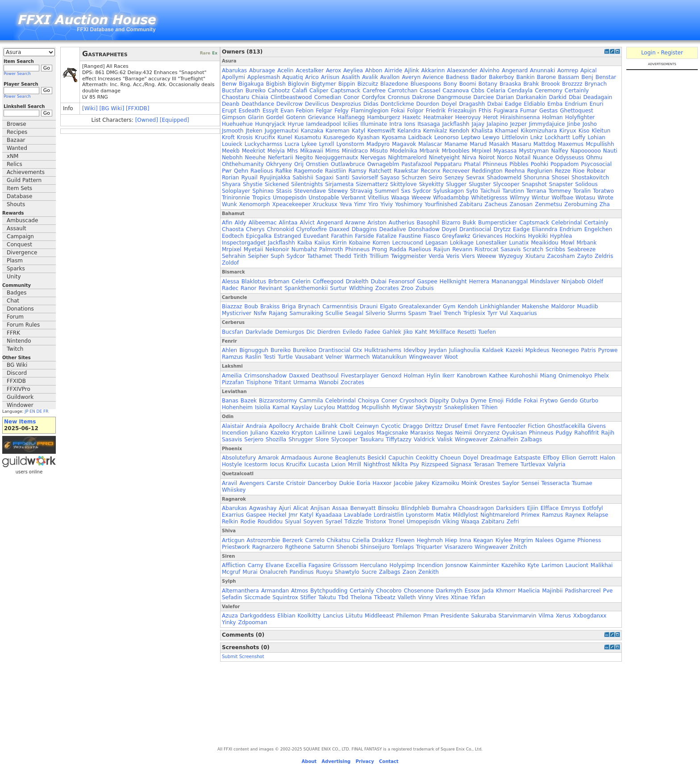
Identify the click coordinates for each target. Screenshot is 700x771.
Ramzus (232, 357)
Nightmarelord (407, 158)
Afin (227, 223)
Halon (608, 458)
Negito (304, 158)
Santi (343, 178)
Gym (449, 307)
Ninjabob (573, 282)
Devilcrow (290, 104)
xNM (12, 156)
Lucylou (325, 407)
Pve (608, 591)
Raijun (442, 249)
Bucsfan (233, 91)
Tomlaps (403, 547)
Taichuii (490, 191)
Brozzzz (572, 84)
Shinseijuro (375, 547)
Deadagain (598, 97)
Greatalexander (420, 307)
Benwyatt (363, 508)
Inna (465, 540)
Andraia (256, 426)
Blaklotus (254, 282)
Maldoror (563, 307)
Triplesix (474, 313)
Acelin (285, 70)
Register (672, 53)
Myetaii (254, 249)
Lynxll (326, 144)
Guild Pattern (24, 180)
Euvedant (316, 236)
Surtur (338, 288)
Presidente (455, 616)
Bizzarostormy (278, 401)
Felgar (324, 111)
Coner (389, 401)
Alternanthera (240, 591)
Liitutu (354, 616)
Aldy (240, 223)
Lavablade (358, 515)
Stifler (308, 597)
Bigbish (276, 84)
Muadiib (587, 307)
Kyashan (368, 137)
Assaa (340, 508)
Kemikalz (435, 131)
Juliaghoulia (465, 350)
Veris (452, 256)
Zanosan (521, 204)
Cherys (255, 229)
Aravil (229, 483)
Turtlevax (533, 464)
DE (40, 411)
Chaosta (233, 229)
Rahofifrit (586, 433)
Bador (478, 77)
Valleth (406, 597)
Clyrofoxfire (312, 229)
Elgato (388, 307)
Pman (431, 616)
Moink (470, 483)
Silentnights (307, 184)
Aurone (323, 458)
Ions (410, 124)
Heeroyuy (468, 117)
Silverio (375, 313)
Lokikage (462, 243)
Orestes (490, 483)
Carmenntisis (340, 307)
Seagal (354, 313)
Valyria (556, 464)
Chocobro (389, 591)
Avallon (390, 77)
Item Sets (19, 188)
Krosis (245, 137)
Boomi (468, 84)
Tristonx (376, 522)
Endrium (576, 104)
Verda (436, 256)
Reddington (487, 171)
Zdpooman (252, 622)
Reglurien (540, 171)
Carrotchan (403, 91)
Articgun (233, 540)
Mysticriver (237, 313)
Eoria (364, 483)
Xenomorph (255, 204)
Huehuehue (237, 124)
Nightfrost (377, 464)
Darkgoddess (258, 616)
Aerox (333, 70)
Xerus (563, 616)
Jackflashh (456, 124)
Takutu (327, 597)
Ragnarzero (268, 547)
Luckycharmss (264, 144)
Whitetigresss (489, 198)
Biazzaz (232, 307)
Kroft (228, 137)
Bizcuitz (367, 84)
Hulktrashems (383, 350)
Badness (457, 77)
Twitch (15, 349)
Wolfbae (562, 198)
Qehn (241, 171)
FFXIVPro (19, 389)
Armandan (275, 591)
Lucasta (319, 464)
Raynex (575, 515)
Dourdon (427, 104)
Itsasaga (429, 124)
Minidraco (354, 151)
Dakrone (423, 97)
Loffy (579, 137)
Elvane (275, 565)
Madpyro (378, 144)
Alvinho (490, 70)
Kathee (498, 376)
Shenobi (348, 547)
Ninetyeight (445, 158)
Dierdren (329, 332)
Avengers (252, 483)
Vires (442, 597)
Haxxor (382, 483)
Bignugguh (254, 350)
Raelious (262, 171)
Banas (230, 401)
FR (46, 411)
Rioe (579, 171)
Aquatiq (292, 77)
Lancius (333, 616)
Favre (488, 426)
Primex (530, 515)
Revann (462, 249)
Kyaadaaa (329, 515)
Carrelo (315, 540)
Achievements (26, 172)
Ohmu (594, 158)
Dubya (460, 401)
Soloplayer (236, 191)
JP (26, 411)
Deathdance (258, 104)
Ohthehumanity (243, 164)
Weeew (421, 198)
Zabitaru (471, 204)
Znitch (518, 547)
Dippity (439, 401)
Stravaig (361, 191)
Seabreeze (581, 249)
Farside (365, 236)
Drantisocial (475, 229)
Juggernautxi (282, 131)
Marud (478, 144)
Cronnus (398, 97)
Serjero (254, 439)
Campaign (20, 236)
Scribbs (555, 249)
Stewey (338, 191)
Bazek (249, 401)
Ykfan (477, 597)
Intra (396, 124)
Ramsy (357, 171)
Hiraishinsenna (520, 117)
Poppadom (565, 164)
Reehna (515, 171)
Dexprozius (346, 104)
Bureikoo (304, 350)
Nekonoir (277, 249)
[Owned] (147, 120)
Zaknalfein (504, 439)
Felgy (342, 111)
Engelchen (598, 229)
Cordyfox (373, 97)
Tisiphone (259, 382)
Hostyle (232, 464)
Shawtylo (347, 572)
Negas (445, 433)
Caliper (319, 91)
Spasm (417, 313)
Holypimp (402, 565)
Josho (590, 124)
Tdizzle (354, 522)
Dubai (378, 282)
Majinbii (552, 591)
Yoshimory (409, 204)
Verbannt (353, 198)
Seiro (435, 178)
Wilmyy (520, 198)
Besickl (377, 458)
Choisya (369, 401)
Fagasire (320, 565)
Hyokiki (538, 236)
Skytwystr (429, 407)
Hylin (433, 376)
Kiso (584, 131)
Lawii (345, 433)
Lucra (292, 144)
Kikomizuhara (539, 131)
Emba (555, 104)
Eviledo (352, 332)
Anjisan (320, 508)
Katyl (358, 131)
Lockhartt (557, 137)
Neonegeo (565, 350)
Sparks (16, 269)
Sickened (277, 184)
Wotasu (585, 198)
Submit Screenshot (243, 657)
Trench (452, 313)
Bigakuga (251, 84)
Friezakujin (462, 111)
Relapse (598, 515)
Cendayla (520, 91)
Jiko (408, 332)
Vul (504, 313)
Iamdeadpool (323, 124)
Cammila (311, 401)
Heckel (277, 515)
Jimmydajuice (547, 124)
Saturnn (323, 547)
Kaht (421, 332)
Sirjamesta (339, 184)
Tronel (396, 522)
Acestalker (309, 70)
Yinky (229, 622)
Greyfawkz (456, 236)
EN (32, 411)
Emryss (571, 508)
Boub (251, 307)
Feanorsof (402, 282)
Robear (596, 171)
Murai (250, 572)
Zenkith (429, 572)
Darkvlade (259, 332)
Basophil (428, 223)
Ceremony (549, 91)
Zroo (407, 288)
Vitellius (378, 198)
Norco (505, 158)
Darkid (558, 97)
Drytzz (502, 229)
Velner (334, 357)
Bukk (469, 223)
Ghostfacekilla (566, 426)
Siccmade (257, 597)
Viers (468, 256)
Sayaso (390, 178)
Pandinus (302, 572)
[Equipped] (175, 120)
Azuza (230, 616)
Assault (17, 228)
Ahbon (374, 70)
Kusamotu (308, 137)
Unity (14, 277)
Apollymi (233, 77)
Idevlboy (415, 350)
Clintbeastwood (291, 97)
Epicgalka (259, 236)
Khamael (507, 131)
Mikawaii (312, 151)
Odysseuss (570, 158)
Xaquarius (523, 313)
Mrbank (430, 151)
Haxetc (412, 117)
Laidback (420, 137)
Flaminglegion (370, 111)
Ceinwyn (367, 426)
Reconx (430, 171)
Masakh (499, 144)
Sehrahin (234, 256)
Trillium (379, 256)
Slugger (456, 184)
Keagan (483, 540)
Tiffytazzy (398, 439)
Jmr (293, 515)
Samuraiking (306, 313)
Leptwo (470, 137)
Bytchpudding (329, 591)
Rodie (248, 522)
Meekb (231, 151)
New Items (20, 422)
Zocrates (387, 288)
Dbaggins (365, 229)
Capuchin (401, 458)
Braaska (510, 84)
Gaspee (427, 282)
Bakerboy (501, 77)
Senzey (454, 178)
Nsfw (260, 313)
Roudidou (270, 522)
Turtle (285, 357)
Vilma (546, 616)
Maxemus (571, 144)
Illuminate (374, 124)
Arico (312, 77)
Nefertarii (281, 158)
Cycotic (391, 426)
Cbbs (478, 91)
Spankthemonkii (306, 288)
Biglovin (299, 84)
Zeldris (604, 256)
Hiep (451, 540)
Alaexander (462, 70)
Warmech (357, 357)
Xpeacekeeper (292, 204)
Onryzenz (487, 433)
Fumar (529, 111)
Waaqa (400, 198)
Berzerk (292, 540)
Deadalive (392, 229)
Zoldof (230, 263)
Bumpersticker (498, 223)
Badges (17, 293)
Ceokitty (427, 458)
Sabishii (303, 178)
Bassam (569, 77)
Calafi (300, 91)
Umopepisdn (290, 198)
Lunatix (519, 243)
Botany (488, 84)
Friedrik (436, 111)
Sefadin (232, 597)
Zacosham (561, 256)
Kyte (533, 565)
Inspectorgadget (244, 243)
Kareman (337, 131)
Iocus (277, 464)
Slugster (480, 184)
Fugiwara (506, 111)
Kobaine (360, 243)
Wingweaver (425, 357)
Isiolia (263, 407)
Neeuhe (255, 158)
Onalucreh (274, 572)
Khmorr (506, 591)
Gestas (548, 111)
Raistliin (335, 171)
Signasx (461, 464)
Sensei (530, 483)
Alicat (301, 508)
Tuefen (487, 332)
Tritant (283, 382)
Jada (488, 591)
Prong (379, 249)
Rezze (563, 171)
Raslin (253, 357)
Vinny (425, 597)
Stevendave (310, 191)
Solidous (586, 184)
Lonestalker (491, 243)
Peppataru (448, 164)
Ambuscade (22, 220)
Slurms (397, 313)
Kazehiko (513, 565)
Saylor (511, 483)
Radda (398, 249)
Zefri (513, 522)
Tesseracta (555, 483)
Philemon (408, 616)
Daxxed (339, 229)
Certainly (577, 91)
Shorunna (537, 178)
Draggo (413, 426)
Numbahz (304, 249)
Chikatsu (338, 540)
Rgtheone (298, 547)
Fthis (485, 111)
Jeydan (438, 350)
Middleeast (379, 616)
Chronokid (281, 229)
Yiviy (387, 204)
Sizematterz (372, 184)
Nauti (610, 151)
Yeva (346, 204)
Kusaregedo (339, 137)
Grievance (322, 117)
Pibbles (519, 164)
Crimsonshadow (266, 376)
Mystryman (534, 151)
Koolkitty (309, 616)
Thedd (343, 256)
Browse (17, 124)
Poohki (540, 164)
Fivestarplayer (360, 376)
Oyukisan (514, 433)
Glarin (256, 117)
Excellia (296, 565)
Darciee (483, 97)
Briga (289, 307)
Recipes (17, 132)
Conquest (19, 245)
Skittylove (404, 184)
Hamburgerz (383, 117)
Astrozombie (264, 540)
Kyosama (394, 137)
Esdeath (249, 111)
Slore (322, 439)
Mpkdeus (537, 350)
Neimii (463, 433)
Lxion (338, 464)
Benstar (606, 77)
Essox (472, 591)
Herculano (373, 565)
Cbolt (347, 426)
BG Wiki (17, 365)
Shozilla (276, 439)
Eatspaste (527, 458)
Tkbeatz (385, 597)
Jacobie (403, 483)
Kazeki (515, 350)
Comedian (328, 97)
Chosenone (419, 591)
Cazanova (456, 91)
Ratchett (380, 171)
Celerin (301, 282)
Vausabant (309, 357)
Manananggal (510, 282)
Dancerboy (322, 483)
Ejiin (532, 508)
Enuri (597, 104)
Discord (17, 373)
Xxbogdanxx (590, 616)
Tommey (560, 191)
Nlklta (400, 464)
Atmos (300, 591)
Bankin (525, 77)
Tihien (489, 407)
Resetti (467, 332)
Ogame (566, 540)
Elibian (286, 616)
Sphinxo (263, 191)
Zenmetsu (548, 204)
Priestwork (236, 547)
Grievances (487, 236)
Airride (393, 70)
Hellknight (453, 282)
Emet (472, 426)
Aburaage (262, 70)
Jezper (519, 124)
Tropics (261, 198)
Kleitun (601, 131)
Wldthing (361, 288)
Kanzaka (312, 131)
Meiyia (276, 151)
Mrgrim (523, 540)
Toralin (582, 191)
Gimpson (234, 117)
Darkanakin (531, 97)
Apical (588, 70)
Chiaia (260, 97)
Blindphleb (415, 508)
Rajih (608, 433)
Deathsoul (325, 376)
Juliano (259, 433)
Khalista (482, 131)
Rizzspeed (435, 464)
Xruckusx (325, 204)
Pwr (227, 171)
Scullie (334, 313)
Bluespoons (426, 84)
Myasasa (505, 151)
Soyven (313, 522)
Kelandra (409, 131)
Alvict (307, 223)
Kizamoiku (445, 483)
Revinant (270, 288)
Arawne (355, 223)
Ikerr (448, 376)
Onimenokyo (575, 376)
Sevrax (475, 178)
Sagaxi (325, 178)
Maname (456, 144)
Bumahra (444, 508)
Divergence (22, 253)
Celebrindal (567, 223)
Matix (443, 515)
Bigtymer (324, 84)
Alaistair (233, 426)
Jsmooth (233, 131)
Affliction (234, 565)
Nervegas (373, 158)
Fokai (398, 111)
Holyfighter (580, 117)
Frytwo (549, 401)
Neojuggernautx (337, 158)
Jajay (478, 124)
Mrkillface (442, 332)
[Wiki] (90, 108)
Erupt (229, 111)
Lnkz (537, 137)
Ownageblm (383, 164)
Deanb (231, 104)
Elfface (550, 508)
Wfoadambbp (451, 198)
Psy (414, 464)
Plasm (15, 261)
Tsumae (582, 483)
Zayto (585, 256)
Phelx (602, 376)
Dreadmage (496, 458)
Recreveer (456, 171)
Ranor (248, 288)
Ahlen (229, 350)
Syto (472, 191)
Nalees (544, 540)
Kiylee (504, 540)
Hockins (515, 236)
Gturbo (589, 401)
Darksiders (510, 508)
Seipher (258, 256)
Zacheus (496, 204)
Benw (229, 84)
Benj (587, 77)
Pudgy (564, 433)
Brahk (531, 84)
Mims (333, 151)
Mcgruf (231, 572)
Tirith (360, 256)
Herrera (479, 282)
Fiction (536, 426)
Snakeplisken (462, 407)
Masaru (521, 144)
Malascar (430, 144)
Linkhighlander (500, 307)
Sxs (406, 191)
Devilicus (317, 104)
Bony (450, 84)
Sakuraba (483, 616)
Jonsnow (457, 565)
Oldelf (595, 282)
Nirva (469, 158)
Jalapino (497, 124)
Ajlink (412, 70)
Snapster (561, 184)
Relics (15, 164)
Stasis (284, 191)
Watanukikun (389, 357)
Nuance (543, 158)
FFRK (13, 333)
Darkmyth (449, 591)
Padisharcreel (583, 591)
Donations (20, 309)
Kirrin (340, 243)
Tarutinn (513, 191)
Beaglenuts (350, 458)
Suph (277, 256)
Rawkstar (406, 171)
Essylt (270, 111)
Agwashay (263, 508)
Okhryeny (279, 164)
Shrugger (301, 439)
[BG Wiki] (112, 108)
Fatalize (387, 236)
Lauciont (577, 565)
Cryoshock (414, 401)
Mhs (292, 151)
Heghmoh (430, 540)
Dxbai (495, 104)
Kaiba (305, 243)
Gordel (275, 117)
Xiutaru (535, 256)
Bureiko (256, 91)
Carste (275, 483)
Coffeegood (328, 282)
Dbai (575, 97)
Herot (490, 117)
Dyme (478, 401)
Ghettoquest (577, 111)
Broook (550, 84)
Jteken (254, 131)
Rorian (230, 178)
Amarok (268, 458)
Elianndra (545, 229)
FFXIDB (16, 381)
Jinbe (573, 124)
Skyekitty (431, 184)
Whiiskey (234, 490)
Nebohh (232, 158)
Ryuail (249, 178)
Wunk (229, 204)
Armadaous (296, 458)
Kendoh (459, 131)
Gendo (569, 401)
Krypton (302, 433)
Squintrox (285, 597)
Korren (381, 243)
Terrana (536, 191)
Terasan (484, 464)
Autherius (402, 223)
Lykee (309, 144)
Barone (547, 77)
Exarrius (233, 515)
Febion (305, 111)
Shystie (253, 184)
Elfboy (551, 458)
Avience (433, 77)
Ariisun (330, 77)
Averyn (411, 77)
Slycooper (506, 184)
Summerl (387, 191)
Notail (523, 158)
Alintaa (288, 223)
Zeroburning (581, 204)
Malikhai (602, 565)
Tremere (507, 464)
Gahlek (392, 332)
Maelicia (529, 591)
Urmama (305, 382)
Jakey (422, 483)
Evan (287, 111)
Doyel (449, 104)
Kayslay (302, 407)
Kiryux (568, 131)
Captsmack (345, 91)
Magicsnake (392, 433)
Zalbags (531, 439)
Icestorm (256, 464)
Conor (351, 97)
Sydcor (422, 191)
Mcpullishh (600, 144)
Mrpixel (482, 151)
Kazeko (280, 433)
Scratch (533, 249)
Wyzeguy (511, 256)
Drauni (369, 307)
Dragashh (472, 104)
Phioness (589, 540)
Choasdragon (476, 508)
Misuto (379, 151)
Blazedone (394, 84)
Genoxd (391, 376)
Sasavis (510, 249)
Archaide (308, 426)
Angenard (515, 70)
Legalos (364, 433)
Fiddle (514, 401)
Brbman (279, 282)
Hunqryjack (270, 124)
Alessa (231, 282)
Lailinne (326, 433)
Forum (15, 317)
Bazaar (16, 140)
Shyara (231, 184)
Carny (256, 565)
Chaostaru (236, 97)
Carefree (374, 91)
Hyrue (296, 124)
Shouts (16, 204)
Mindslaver (544, 282)
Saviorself (365, 178)
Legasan (437, 243)
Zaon (410, 572)
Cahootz (279, 91)
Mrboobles (455, 151)
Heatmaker (438, 117)
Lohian (596, 137)
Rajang (278, 313)
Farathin (342, 236)
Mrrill (354, 464)
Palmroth (331, 249)
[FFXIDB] (137, 108)
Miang (548, 376)
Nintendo (19, 341)
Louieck (232, 144)
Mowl (568, 243)
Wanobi (329, 382)
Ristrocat (486, 249)
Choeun (450, 458)
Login (648, 53)
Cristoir (296, 483)
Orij (299, 164)
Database (19, 196)
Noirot (487, 158)
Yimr (360, 204)
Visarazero (458, 547)
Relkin (230, 522)
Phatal (472, 164)
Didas (371, 104)
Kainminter (484, 565)
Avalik (370, 77)
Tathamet (320, 256)
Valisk (445, 439)
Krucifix (265, 137)
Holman (552, 117)
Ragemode (308, 171)
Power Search (17, 74)
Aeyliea (353, 70)
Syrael (334, 522)
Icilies (351, 124)
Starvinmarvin (518, 616)
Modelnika (404, 151)
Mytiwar (403, 407)
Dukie (347, 483)
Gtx (357, 350)
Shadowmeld (504, 178)
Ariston (377, 223)
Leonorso (447, 137)
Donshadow (424, 229)
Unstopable (324, 198)
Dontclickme (398, 104)
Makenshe (535, 307)
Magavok (404, 144)
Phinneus (495, 164)
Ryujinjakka (275, 178)
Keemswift (381, 131)
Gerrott (588, 458)
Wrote (605, 198)
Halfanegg (351, 117)
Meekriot (254, 151)
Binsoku (388, 508)
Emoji (496, 401)
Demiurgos (290, 332)
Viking (451, 522)
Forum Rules (23, 325)
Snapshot (534, 184)
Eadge (513, 104)
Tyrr (492, 313)
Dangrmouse (454, 97)
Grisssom (345, 565)
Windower (20, 405)
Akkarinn (433, 70)
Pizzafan (233, 382)
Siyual (293, 522)
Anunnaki (542, 70)
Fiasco (431, 236)
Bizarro (451, 223)
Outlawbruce (348, 164)
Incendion (235, 433)
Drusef (454, 426)
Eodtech (233, 236)
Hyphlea (561, 236)
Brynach (596, 84)
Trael (435, 313)
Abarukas (234, 70)
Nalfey (559, 151)
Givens (597, 426)
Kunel (285, 137)
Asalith (351, 77)
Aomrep (568, 70)
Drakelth (357, 282)
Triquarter (429, 547)
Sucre (369, 572)
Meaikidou (544, 243)
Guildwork (20, 397)
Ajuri (285, 508)
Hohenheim (237, 407)
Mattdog (545, 144)
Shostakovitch (590, 178)
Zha (605, 204)
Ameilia (232, 376)
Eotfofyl (593, 508)
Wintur (541, 198)
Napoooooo (586, 151)
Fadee (372, 332)
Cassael (430, 91)
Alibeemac (263, 223)
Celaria (496, 91)
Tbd (343, 597)
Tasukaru (372, 439)
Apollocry (281, 426)
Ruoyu (324, 572)
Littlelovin (515, 137)
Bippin (347, 84)
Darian (505, 97)
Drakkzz (383, 540)
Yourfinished (441, 204)
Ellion (569, 458)
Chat (13, 301)
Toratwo (603, 191)
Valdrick (424, 439)
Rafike (284, 171)
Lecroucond (407, 243)
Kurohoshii (524, 376)
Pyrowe (608, 350)
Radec (230, 288)
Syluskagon (448, 191)
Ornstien (317, 164)
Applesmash (264, 77)
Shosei (561, 178)
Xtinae (460, 597)
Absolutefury (239, 458)
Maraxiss (422, 433)
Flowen (405, 540)
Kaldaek (493, 350)
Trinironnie (236, 198)
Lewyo (491, 137)
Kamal (281, 407)
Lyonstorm (350, 144)
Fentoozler (512, 426)
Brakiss (270, 307)
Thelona (361, 597)
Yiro (373, 204)
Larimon (552, 565)
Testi (269, 357)
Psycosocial (596, 164)
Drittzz (434, 426)
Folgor (415, 111)
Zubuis (425, 288)
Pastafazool (417, 164)
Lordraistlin (389, 515)
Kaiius (322, 243)
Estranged (287, 236)
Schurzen (414, 178)
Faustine (410, 236)
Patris (589, 350)
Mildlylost (465, 515)
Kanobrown (472, 376)
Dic (310, 332)
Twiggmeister (409, 256)
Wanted (17, 148)
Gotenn (296, 117)
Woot (451, 357)
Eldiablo (534, 104)
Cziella (361, 540)
